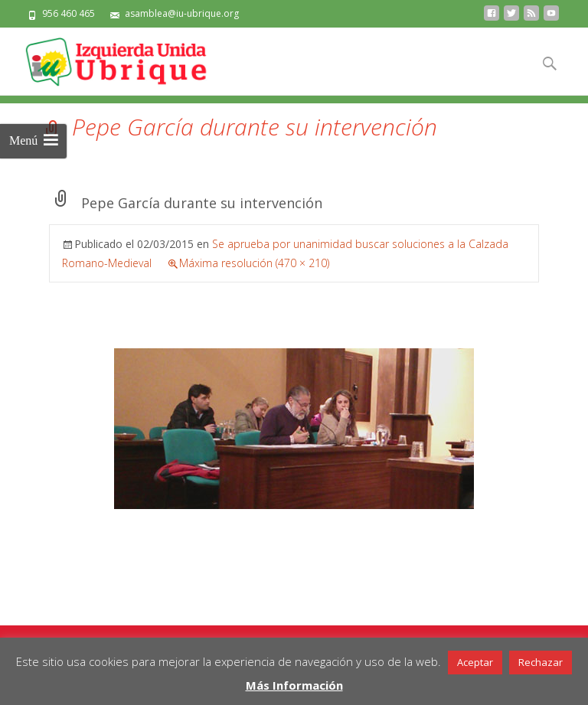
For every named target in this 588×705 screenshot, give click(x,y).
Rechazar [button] (541, 662)
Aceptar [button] (475, 662)
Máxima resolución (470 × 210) (254, 263)
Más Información (294, 685)
